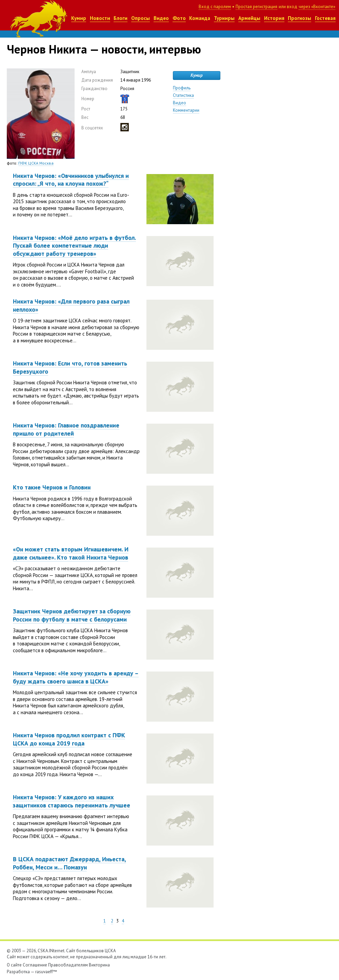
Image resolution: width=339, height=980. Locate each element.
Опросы (141, 18)
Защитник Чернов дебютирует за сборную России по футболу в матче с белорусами (72, 615)
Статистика (183, 95)
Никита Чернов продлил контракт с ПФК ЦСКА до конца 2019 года (69, 739)
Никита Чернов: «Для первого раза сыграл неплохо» (71, 305)
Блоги (121, 18)
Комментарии (186, 110)
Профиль (182, 88)
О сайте (14, 965)
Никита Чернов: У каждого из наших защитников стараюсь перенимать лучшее (72, 801)
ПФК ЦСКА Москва (36, 163)
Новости (100, 18)
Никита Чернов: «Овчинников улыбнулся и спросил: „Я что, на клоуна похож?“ (71, 179)
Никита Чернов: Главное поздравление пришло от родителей (66, 429)
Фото (179, 18)
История (274, 18)
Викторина (99, 965)
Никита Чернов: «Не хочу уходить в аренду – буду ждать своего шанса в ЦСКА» (76, 677)
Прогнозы (300, 18)
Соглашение (35, 965)
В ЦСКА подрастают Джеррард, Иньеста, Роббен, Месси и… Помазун (69, 863)
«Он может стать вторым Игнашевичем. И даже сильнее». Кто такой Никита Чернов (71, 553)
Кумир (79, 18)
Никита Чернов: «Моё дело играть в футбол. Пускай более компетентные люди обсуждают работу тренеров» (74, 246)
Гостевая (325, 18)
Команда (200, 18)
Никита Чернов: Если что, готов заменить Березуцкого (70, 367)
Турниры (224, 18)
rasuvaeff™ (46, 972)
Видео (161, 18)
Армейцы (249, 18)
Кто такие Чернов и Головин (52, 487)
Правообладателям (68, 965)
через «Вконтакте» (317, 7)
